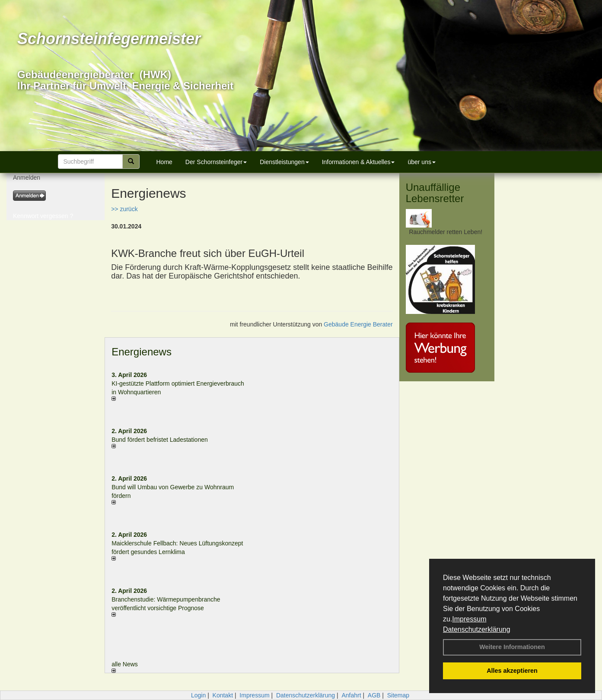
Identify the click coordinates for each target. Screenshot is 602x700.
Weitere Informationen (512, 647)
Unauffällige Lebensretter (435, 193)
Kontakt (223, 695)
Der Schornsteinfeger (216, 162)
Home (164, 162)
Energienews (142, 352)
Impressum (469, 619)
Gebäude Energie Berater (358, 324)
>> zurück (124, 209)
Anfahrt (351, 695)
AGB (374, 695)
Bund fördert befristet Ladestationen (160, 440)
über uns (421, 162)
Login (198, 695)
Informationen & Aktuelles (358, 162)
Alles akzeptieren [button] (512, 671)
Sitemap (398, 695)
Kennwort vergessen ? (43, 216)
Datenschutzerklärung (477, 629)
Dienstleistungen (284, 162)
